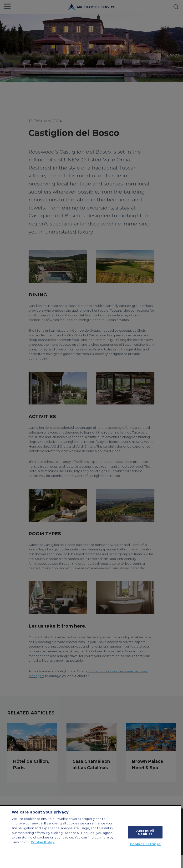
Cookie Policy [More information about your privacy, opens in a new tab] (43, 842)
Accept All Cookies (145, 832)
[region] (91, 837)
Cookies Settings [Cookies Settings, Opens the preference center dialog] (145, 844)
